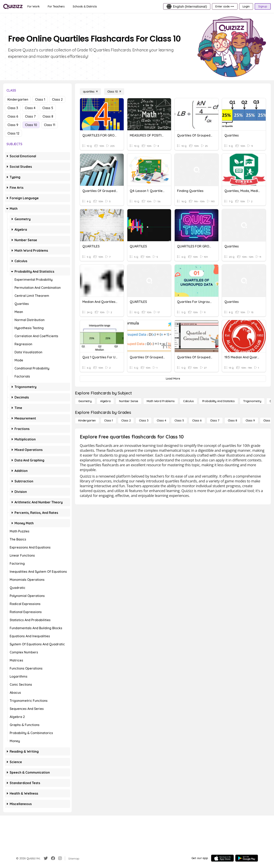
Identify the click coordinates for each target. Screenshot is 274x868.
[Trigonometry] (252, 401)
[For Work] (34, 6)
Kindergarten (18, 99)
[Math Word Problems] (161, 401)
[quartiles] (90, 92)
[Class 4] (161, 420)
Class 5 (48, 108)
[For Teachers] (56, 6)
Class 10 (31, 125)
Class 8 (48, 116)
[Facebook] (53, 858)
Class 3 (13, 108)
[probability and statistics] (218, 401)
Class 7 (30, 116)
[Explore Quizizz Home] (13, 6)
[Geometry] (85, 401)
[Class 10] (114, 92)
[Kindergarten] (87, 420)
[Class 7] (215, 420)
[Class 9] (250, 420)
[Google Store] (247, 858)
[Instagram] (60, 858)
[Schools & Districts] (85, 6)
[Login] (246, 6)
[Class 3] (144, 420)
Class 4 (30, 108)
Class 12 (13, 133)
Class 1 (40, 99)
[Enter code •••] (225, 6)
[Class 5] (179, 420)
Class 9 (13, 125)
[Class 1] (108, 420)
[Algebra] (105, 401)
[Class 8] (232, 420)
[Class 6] (197, 420)
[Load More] (173, 379)
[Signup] (263, 6)
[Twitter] (46, 858)
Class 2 (57, 99)
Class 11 (50, 125)
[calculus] (188, 401)
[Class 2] (126, 420)
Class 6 (13, 116)
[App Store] (222, 858)
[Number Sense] (129, 401)
